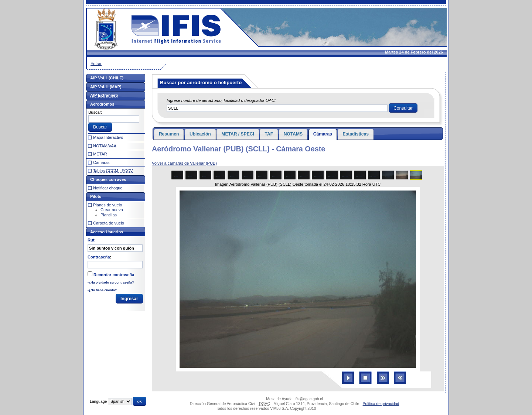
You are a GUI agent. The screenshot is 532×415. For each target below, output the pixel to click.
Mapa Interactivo (108, 137)
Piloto (96, 196)
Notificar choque (108, 188)
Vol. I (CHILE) (107, 78)
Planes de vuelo (108, 205)
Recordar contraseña (114, 275)
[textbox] (277, 108)
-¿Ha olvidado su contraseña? (111, 282)
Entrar (96, 64)
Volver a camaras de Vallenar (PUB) (184, 163)
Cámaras (323, 134)
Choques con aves (108, 179)
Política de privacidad (381, 404)
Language (98, 402)
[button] (403, 108)
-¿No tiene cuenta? (102, 290)
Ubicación (200, 134)
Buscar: (95, 112)
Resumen (169, 134)
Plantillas (109, 215)
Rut (91, 240)
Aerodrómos (102, 104)
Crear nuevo (112, 210)
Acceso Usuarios (107, 232)
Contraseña (99, 257)
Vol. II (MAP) (106, 87)
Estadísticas (356, 134)
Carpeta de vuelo (109, 223)
